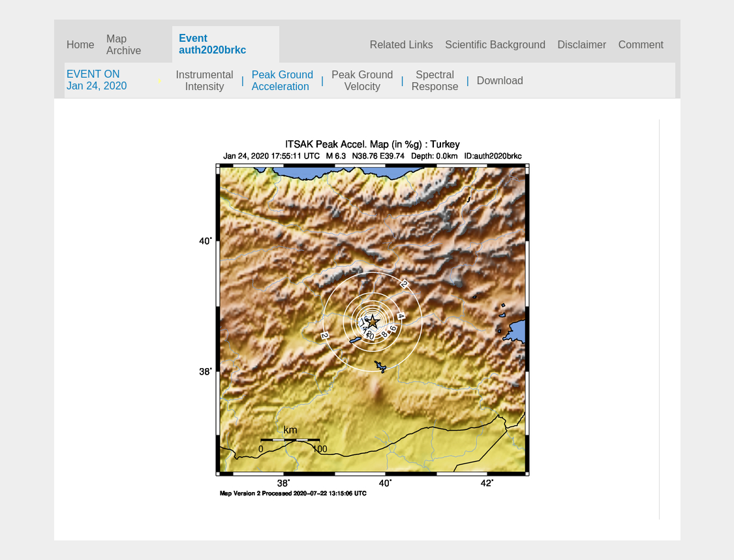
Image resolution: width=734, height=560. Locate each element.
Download (500, 81)
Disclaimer (582, 45)
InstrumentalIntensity (205, 81)
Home (81, 45)
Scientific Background (495, 45)
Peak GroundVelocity (362, 81)
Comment (641, 45)
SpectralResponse (435, 81)
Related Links (402, 45)
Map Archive (124, 45)
